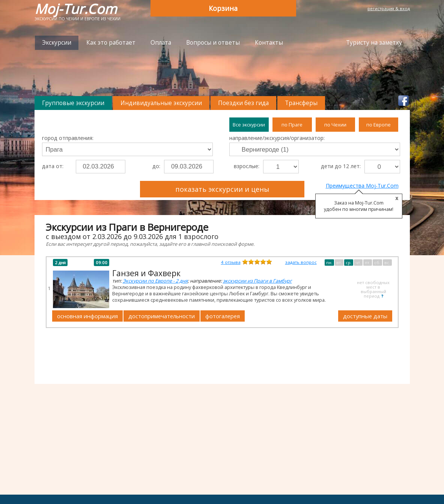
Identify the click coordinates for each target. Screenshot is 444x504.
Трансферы (301, 103)
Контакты (269, 43)
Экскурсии (57, 43)
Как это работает (111, 43)
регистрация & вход (389, 8)
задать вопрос (301, 262)
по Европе (379, 125)
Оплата (161, 43)
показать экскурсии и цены (222, 189)
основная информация (87, 316)
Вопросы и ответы (213, 43)
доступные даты (365, 316)
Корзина (223, 8)
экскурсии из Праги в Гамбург (257, 281)
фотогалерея (223, 316)
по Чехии (335, 125)
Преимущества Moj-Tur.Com (362, 186)
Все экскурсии (249, 125)
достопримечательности (162, 316)
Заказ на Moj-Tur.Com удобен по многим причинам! (359, 206)
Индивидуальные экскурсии (161, 103)
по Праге (292, 125)
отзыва (231, 262)
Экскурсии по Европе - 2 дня (155, 281)
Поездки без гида (243, 103)
